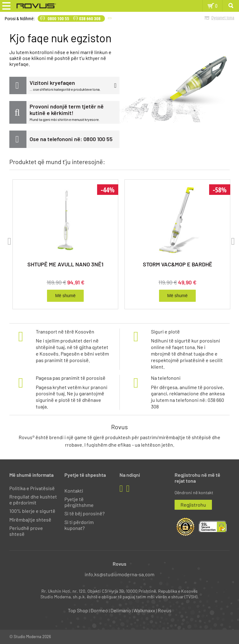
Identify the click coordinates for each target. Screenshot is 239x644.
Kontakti (74, 491)
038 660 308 (90, 19)
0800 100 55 (58, 19)
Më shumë (65, 296)
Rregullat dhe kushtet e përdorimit (33, 499)
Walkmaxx (144, 610)
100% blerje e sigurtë (32, 511)
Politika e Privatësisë (32, 488)
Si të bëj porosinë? (84, 513)
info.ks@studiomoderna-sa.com (119, 574)
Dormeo (99, 610)
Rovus (165, 610)
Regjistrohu (193, 505)
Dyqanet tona (223, 18)
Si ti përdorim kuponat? (79, 525)
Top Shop (78, 610)
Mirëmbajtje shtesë (30, 520)
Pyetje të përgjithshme (79, 502)
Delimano (121, 610)
